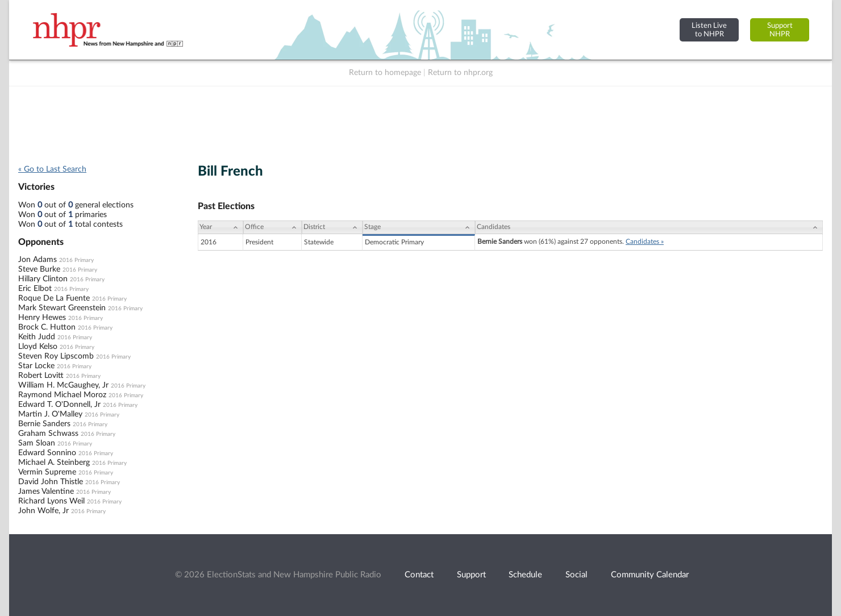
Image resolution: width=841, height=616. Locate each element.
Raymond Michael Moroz (62, 395)
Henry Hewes (42, 318)
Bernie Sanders (44, 424)
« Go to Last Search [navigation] (52, 169)
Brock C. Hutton (47, 327)
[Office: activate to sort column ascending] (272, 227)
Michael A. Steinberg (54, 463)
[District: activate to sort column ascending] (332, 227)
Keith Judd (37, 337)
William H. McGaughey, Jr (63, 385)
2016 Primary (76, 260)
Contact (419, 575)
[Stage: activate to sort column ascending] (419, 227)
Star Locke (36, 366)
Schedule (525, 575)
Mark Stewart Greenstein (62, 308)
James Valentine (46, 492)
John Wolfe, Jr (43, 511)
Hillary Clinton (43, 279)
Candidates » (645, 242)
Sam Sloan (37, 443)
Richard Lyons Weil (51, 501)
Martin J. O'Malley (50, 414)
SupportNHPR (780, 30)
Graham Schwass (48, 434)
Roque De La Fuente (54, 298)
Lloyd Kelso (38, 347)
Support (471, 575)
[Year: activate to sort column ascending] (220, 227)
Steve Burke (39, 269)
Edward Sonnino (47, 453)
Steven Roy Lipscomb (56, 356)
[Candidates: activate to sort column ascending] (649, 227)
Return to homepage (385, 73)
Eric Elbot (35, 289)
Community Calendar (650, 575)
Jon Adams (38, 260)
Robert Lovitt (41, 376)
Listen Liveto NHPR (709, 30)
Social (576, 575)
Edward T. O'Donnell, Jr (59, 405)
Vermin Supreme (47, 472)
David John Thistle (51, 482)
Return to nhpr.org (460, 73)
